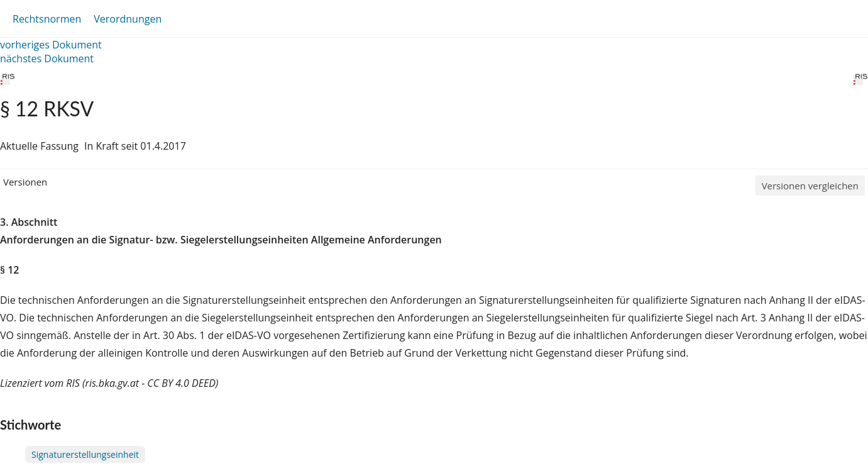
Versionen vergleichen (810, 186)
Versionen (25, 182)
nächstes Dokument (47, 58)
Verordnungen (128, 19)
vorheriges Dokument (51, 45)
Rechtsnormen (47, 19)
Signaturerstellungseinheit (85, 454)
